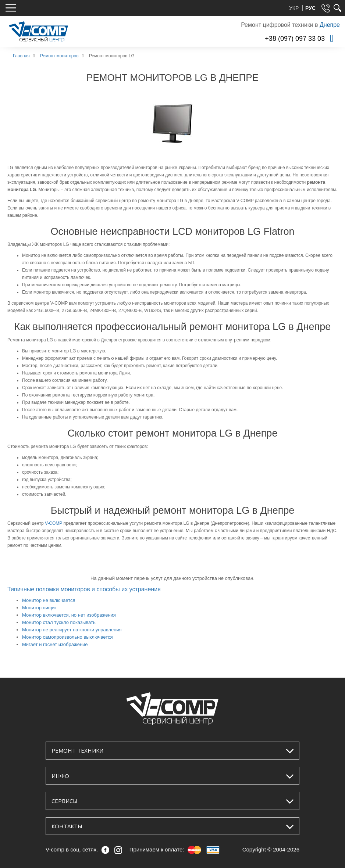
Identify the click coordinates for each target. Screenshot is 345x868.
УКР (295, 8)
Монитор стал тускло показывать (59, 622)
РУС (310, 8)
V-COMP (54, 523)
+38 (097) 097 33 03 (295, 39)
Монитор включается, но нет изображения (69, 615)
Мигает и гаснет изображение (55, 644)
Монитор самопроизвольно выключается (67, 637)
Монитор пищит (40, 608)
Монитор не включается (49, 600)
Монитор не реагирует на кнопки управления (72, 630)
